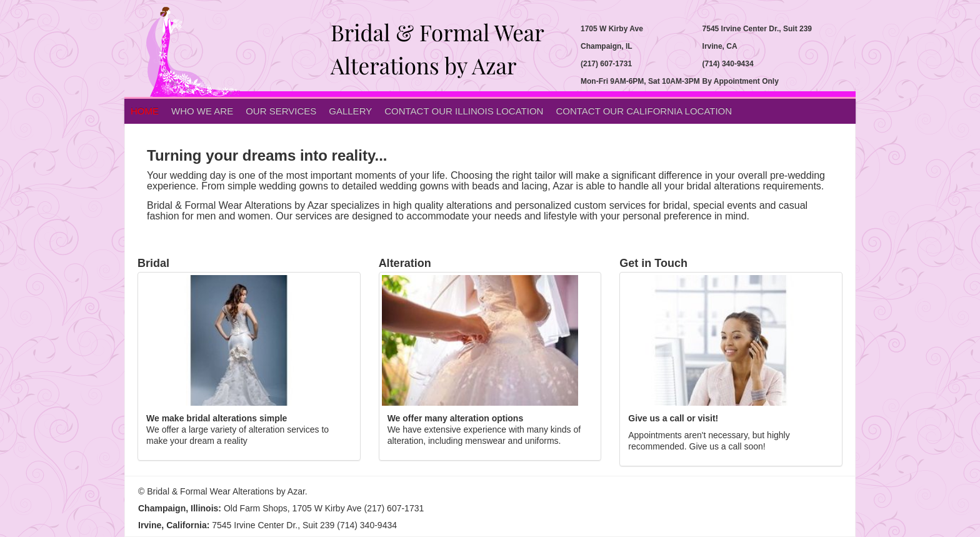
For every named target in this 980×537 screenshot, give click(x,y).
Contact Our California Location (644, 111)
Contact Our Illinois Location (464, 111)
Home (145, 111)
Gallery (350, 111)
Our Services (281, 111)
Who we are (202, 111)
